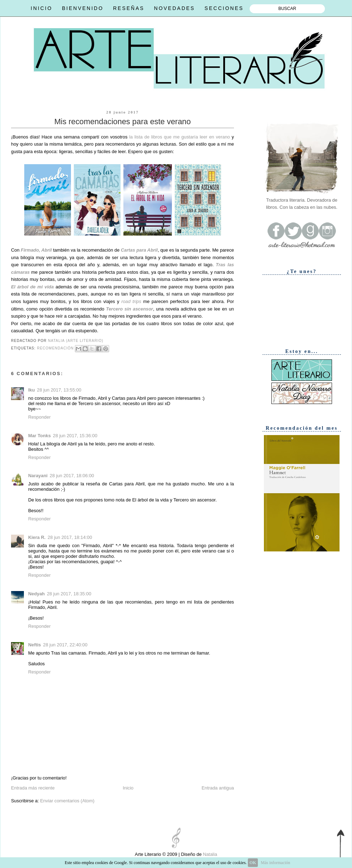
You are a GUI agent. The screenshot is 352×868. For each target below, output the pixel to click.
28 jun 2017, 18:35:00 (69, 594)
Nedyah (36, 594)
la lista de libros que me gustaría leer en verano (179, 137)
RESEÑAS (129, 8)
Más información (275, 863)
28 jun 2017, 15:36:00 (75, 436)
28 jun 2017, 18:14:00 (70, 537)
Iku (32, 390)
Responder (39, 417)
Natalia (209, 854)
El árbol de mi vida (32, 287)
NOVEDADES (175, 8)
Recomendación (55, 348)
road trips (131, 301)
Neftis (35, 645)
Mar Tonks (39, 436)
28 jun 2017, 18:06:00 (72, 476)
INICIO (42, 8)
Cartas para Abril (139, 250)
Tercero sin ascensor (129, 309)
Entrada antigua (218, 788)
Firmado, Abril (36, 250)
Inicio (128, 788)
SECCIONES (224, 8)
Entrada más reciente (33, 788)
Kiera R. (37, 537)
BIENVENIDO (83, 8)
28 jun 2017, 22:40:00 (65, 645)
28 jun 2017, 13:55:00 (59, 390)
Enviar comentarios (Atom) (67, 801)
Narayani (38, 476)
